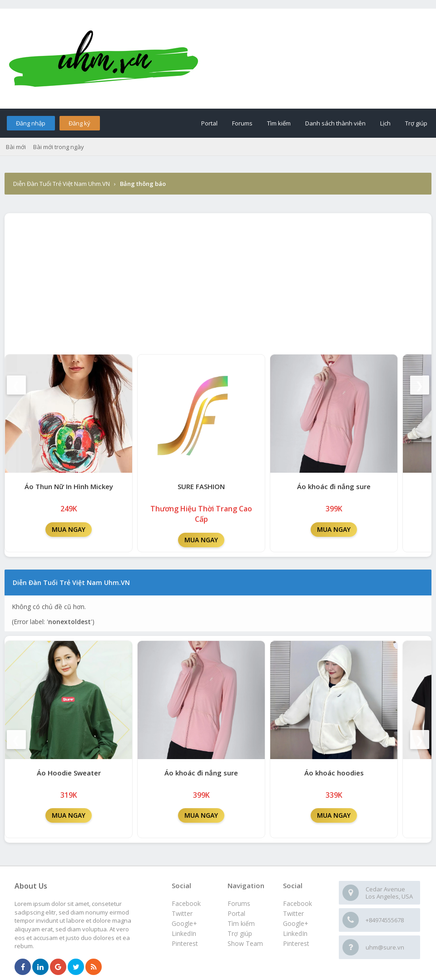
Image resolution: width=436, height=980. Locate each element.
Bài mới (16, 147)
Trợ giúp (416, 123)
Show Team (245, 943)
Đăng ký (79, 123)
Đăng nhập (31, 123)
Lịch (385, 123)
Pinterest (296, 943)
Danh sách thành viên (335, 123)
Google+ (296, 923)
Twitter (293, 913)
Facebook (297, 903)
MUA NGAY (69, 529)
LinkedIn (295, 933)
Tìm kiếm (279, 123)
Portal (209, 123)
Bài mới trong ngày (59, 147)
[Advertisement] (218, 281)
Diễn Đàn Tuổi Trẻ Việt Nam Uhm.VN (62, 184)
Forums (242, 123)
